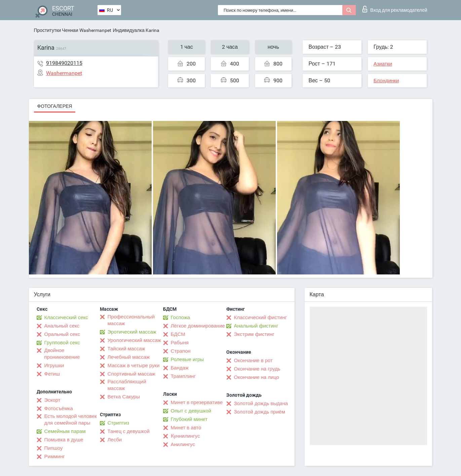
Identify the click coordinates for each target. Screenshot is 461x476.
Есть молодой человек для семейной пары (71, 420)
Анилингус (183, 444)
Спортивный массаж (131, 374)
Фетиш (52, 374)
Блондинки (386, 81)
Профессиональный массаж (131, 320)
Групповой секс (62, 343)
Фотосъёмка (59, 408)
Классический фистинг (260, 317)
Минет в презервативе (197, 402)
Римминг (55, 457)
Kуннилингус (185, 436)
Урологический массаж (134, 340)
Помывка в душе (64, 440)
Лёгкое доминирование (198, 326)
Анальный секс (62, 326)
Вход (395, 9)
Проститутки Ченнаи (56, 30)
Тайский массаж (126, 349)
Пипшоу (54, 448)
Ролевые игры (187, 359)
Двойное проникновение (62, 354)
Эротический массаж (132, 332)
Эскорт (52, 400)
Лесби (115, 440)
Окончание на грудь (257, 369)
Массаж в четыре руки (134, 365)
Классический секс (66, 317)
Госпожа (181, 317)
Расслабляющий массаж (127, 385)
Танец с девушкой (129, 431)
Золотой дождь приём (260, 412)
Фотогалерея (55, 106)
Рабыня (180, 343)
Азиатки (383, 64)
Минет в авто (186, 428)
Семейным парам (65, 431)
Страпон (181, 351)
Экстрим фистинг (254, 334)
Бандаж (180, 368)
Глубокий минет (189, 419)
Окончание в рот (253, 360)
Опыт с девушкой (191, 411)
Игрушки (54, 365)
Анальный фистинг (256, 326)
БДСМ (178, 334)
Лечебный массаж (129, 357)
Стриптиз (119, 423)
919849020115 (64, 63)
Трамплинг (183, 376)
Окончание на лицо (257, 377)
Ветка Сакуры (124, 397)
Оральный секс (62, 334)
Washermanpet (95, 30)
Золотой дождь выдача (261, 403)
